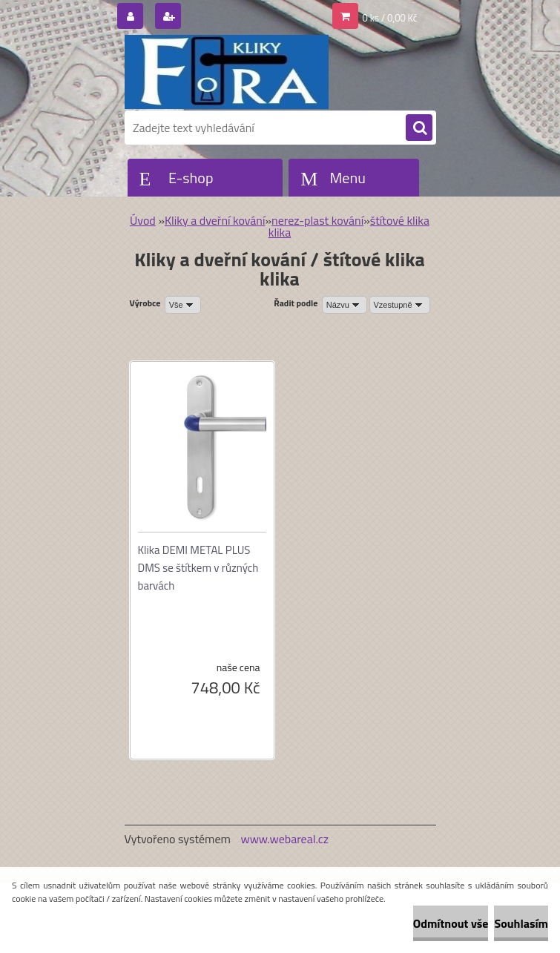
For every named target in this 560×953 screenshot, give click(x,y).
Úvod (143, 220)
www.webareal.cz (284, 839)
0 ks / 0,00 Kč (390, 18)
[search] (419, 128)
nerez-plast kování (317, 220)
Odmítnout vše (451, 923)
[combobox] (345, 305)
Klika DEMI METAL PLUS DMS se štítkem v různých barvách (198, 568)
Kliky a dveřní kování (215, 220)
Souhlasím (521, 923)
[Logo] (227, 72)
